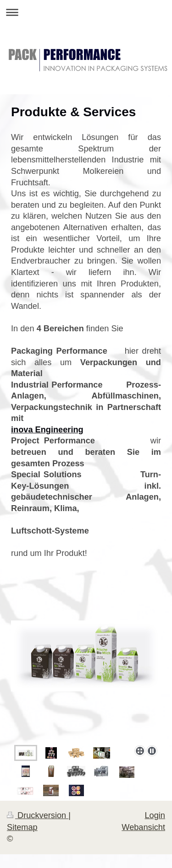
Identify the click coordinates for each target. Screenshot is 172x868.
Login (155, 815)
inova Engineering (47, 430)
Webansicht (143, 827)
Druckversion (38, 815)
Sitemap (22, 827)
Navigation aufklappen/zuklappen (86, 12)
